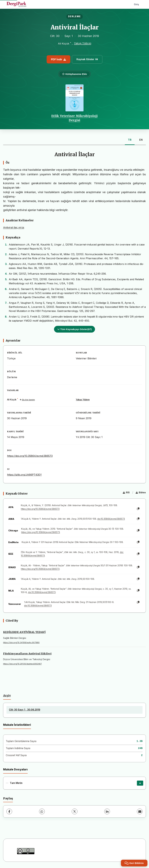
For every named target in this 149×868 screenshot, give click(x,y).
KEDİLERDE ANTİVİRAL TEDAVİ (24, 632)
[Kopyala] (138, 509)
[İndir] (140, 783)
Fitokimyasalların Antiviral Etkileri (27, 654)
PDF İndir (58, 59)
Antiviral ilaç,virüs (14, 227)
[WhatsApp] (42, 811)
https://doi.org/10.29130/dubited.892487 (22, 664)
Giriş (136, 4)
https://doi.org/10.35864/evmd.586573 (30, 456)
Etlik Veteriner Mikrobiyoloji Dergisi (74, 118)
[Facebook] (9, 811)
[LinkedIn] (107, 811)
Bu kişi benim (27, 400)
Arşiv (7, 696)
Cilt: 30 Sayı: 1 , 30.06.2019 (25, 710)
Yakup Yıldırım (83, 43)
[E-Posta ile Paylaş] (140, 811)
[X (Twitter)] (75, 811)
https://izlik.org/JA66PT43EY (24, 475)
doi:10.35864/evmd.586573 (111, 519)
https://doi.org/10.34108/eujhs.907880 (21, 643)
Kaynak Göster (87, 59)
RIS (126, 492)
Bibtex (141, 492)
